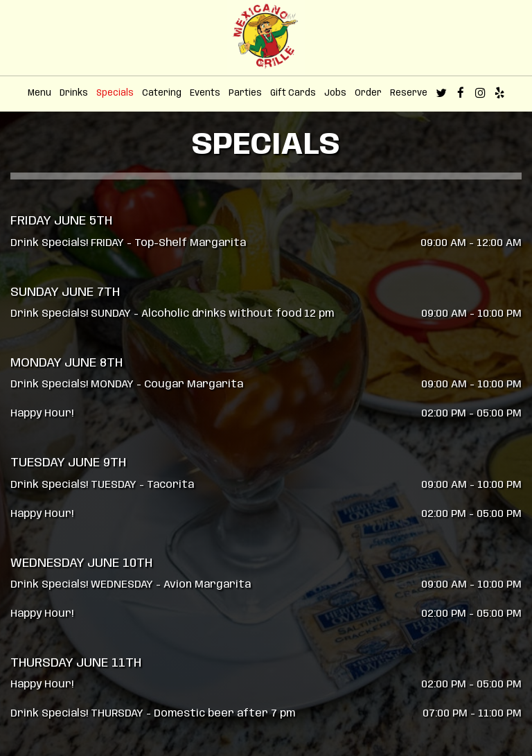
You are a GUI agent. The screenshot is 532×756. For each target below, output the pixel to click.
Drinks (74, 93)
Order (368, 93)
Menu (39, 93)
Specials (115, 93)
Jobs (335, 93)
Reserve (409, 93)
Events (205, 93)
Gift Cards (293, 93)
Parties (245, 93)
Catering (162, 93)
